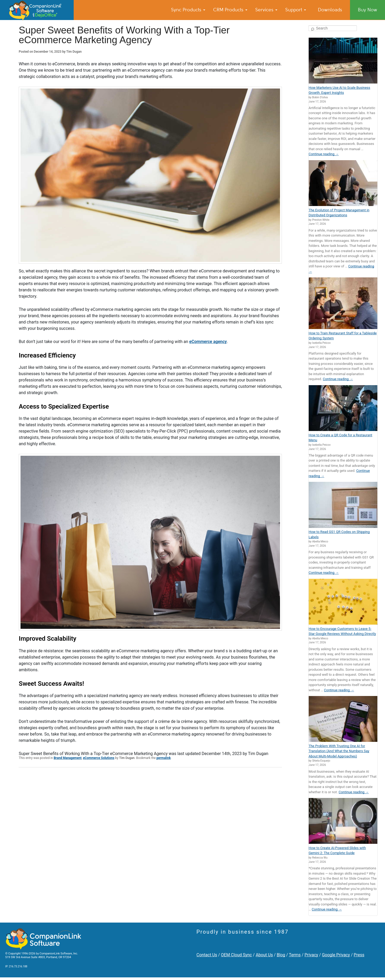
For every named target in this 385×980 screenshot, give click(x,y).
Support (296, 10)
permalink (164, 758)
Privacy (311, 955)
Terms (295, 955)
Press (359, 955)
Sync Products (188, 10)
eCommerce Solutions (99, 758)
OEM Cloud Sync (237, 955)
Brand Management (68, 758)
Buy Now (367, 10)
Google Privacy (336, 955)
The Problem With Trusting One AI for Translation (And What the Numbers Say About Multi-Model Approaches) (339, 751)
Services (266, 10)
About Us (264, 955)
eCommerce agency (208, 342)
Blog (281, 955)
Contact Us (207, 955)
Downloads (330, 10)
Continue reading (324, 154)
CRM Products (230, 10)
